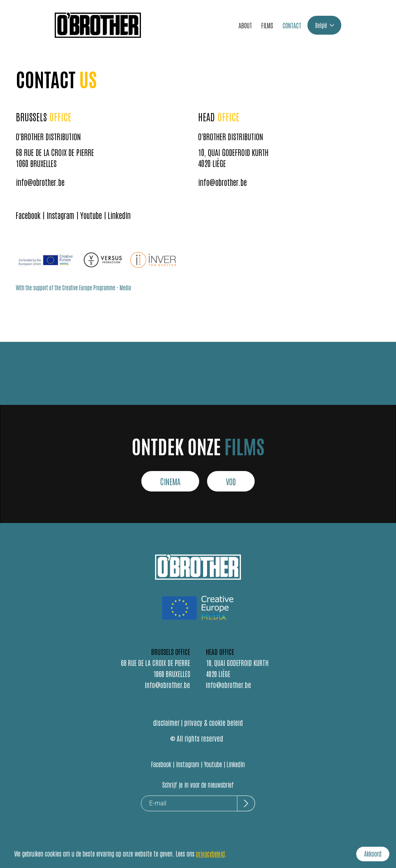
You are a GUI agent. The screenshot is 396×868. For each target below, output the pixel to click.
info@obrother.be (40, 182)
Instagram (60, 215)
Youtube (91, 215)
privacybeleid (210, 853)
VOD (231, 481)
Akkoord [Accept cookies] (373, 853)
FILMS (267, 25)
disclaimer (166, 722)
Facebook (28, 215)
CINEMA (170, 481)
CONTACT (292, 25)
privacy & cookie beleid (214, 722)
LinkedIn (119, 215)
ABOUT (245, 25)
